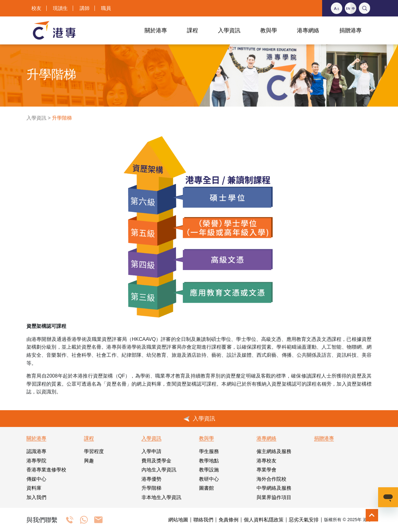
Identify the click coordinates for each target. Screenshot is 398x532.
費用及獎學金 (156, 461)
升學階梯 (151, 488)
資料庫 (34, 488)
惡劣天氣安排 (304, 520)
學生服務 (209, 451)
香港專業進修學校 (46, 470)
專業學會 (266, 470)
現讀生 (60, 8)
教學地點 (209, 461)
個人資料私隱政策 (264, 520)
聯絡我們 (203, 520)
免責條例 (229, 520)
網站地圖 (178, 520)
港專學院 (36, 461)
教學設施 (209, 470)
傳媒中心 (36, 479)
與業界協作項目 (274, 497)
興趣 (89, 461)
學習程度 (94, 451)
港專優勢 (151, 479)
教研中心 (209, 479)
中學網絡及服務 (274, 488)
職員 (106, 8)
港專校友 (266, 461)
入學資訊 (36, 118)
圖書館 (206, 488)
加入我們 (36, 497)
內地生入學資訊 (159, 470)
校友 (36, 8)
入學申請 (151, 451)
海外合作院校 (271, 479)
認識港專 (36, 451)
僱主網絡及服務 (274, 451)
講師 (85, 8)
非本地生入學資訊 (161, 497)
